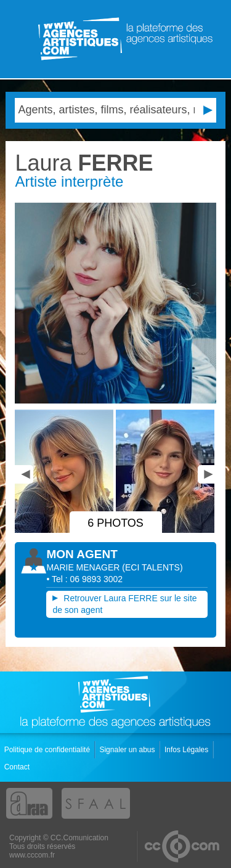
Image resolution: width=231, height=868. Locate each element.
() (152, 567)
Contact (18, 767)
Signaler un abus (128, 750)
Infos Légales (188, 750)
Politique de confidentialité (48, 750)
